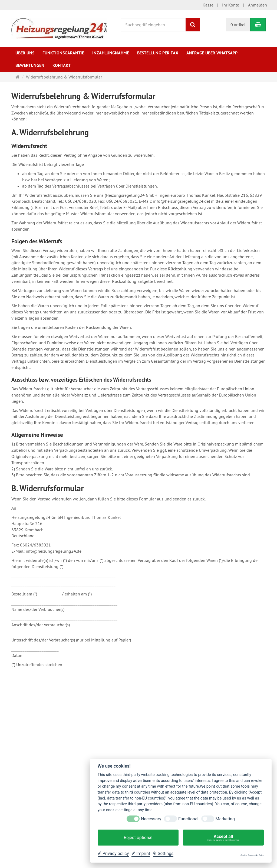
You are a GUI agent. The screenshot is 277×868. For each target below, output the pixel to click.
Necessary (151, 819)
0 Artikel (238, 25)
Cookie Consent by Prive (252, 855)
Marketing (225, 819)
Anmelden (258, 5)
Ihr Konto (231, 5)
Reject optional (138, 838)
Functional (188, 819)
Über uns (25, 53)
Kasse (208, 5)
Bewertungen (30, 65)
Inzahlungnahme (111, 53)
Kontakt (62, 65)
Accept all (223, 838)
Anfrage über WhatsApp (212, 53)
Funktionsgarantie (63, 53)
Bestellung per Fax (158, 53)
